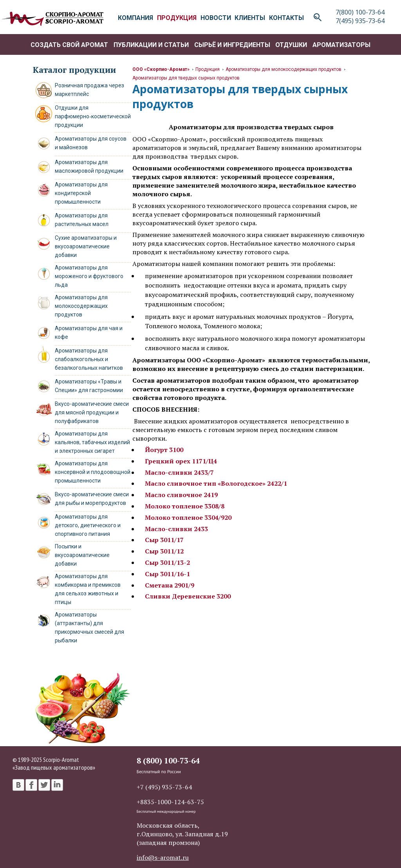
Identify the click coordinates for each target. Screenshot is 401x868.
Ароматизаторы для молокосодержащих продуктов (81, 306)
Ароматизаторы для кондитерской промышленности (81, 193)
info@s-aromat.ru (163, 857)
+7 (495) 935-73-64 (164, 787)
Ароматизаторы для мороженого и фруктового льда (89, 276)
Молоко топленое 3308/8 (185, 506)
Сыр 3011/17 (164, 540)
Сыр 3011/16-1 (167, 574)
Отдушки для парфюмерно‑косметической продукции (93, 116)
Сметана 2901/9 (170, 585)
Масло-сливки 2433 (176, 529)
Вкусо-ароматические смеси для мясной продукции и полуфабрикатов (92, 412)
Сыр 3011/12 (164, 551)
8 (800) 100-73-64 (168, 760)
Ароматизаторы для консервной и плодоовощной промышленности (93, 472)
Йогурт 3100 (164, 450)
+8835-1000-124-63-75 (170, 802)
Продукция (208, 69)
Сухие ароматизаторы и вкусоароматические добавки (86, 246)
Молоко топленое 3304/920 (188, 517)
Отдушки (291, 45)
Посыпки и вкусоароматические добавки (82, 555)
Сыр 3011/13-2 (167, 562)
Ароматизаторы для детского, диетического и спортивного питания (88, 525)
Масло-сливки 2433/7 (179, 472)
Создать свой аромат (69, 45)
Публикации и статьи (151, 45)
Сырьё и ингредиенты (232, 45)
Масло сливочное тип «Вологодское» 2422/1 (216, 483)
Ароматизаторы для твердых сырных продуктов (186, 78)
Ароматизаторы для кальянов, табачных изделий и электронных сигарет (92, 442)
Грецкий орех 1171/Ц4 (181, 461)
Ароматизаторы (341, 45)
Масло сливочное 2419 (181, 495)
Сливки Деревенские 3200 (188, 596)
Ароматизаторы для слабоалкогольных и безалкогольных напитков (89, 359)
